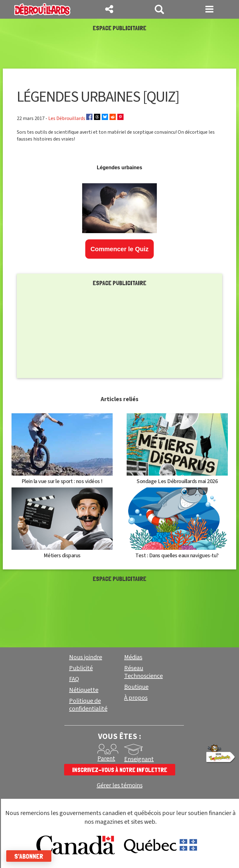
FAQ (74, 679)
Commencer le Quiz (120, 249)
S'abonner (29, 856)
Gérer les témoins (120, 786)
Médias (133, 657)
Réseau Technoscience (143, 672)
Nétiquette (84, 690)
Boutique (136, 687)
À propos (136, 698)
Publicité (81, 668)
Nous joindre (86, 657)
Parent (106, 759)
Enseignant (139, 759)
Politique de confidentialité (88, 705)
